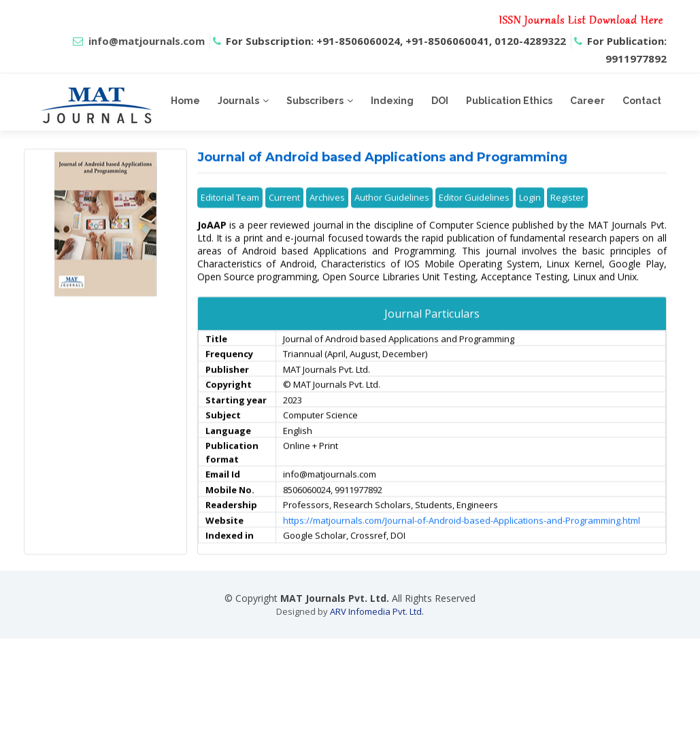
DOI (440, 101)
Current (284, 218)
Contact (642, 101)
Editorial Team (230, 218)
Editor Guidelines (474, 218)
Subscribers (315, 101)
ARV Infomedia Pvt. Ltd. (377, 611)
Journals (238, 101)
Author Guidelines (392, 218)
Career (587, 101)
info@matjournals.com (147, 41)
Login (530, 218)
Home (185, 101)
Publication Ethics (509, 101)
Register (567, 218)
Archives (327, 218)
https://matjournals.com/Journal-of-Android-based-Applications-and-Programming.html (462, 541)
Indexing (392, 101)
